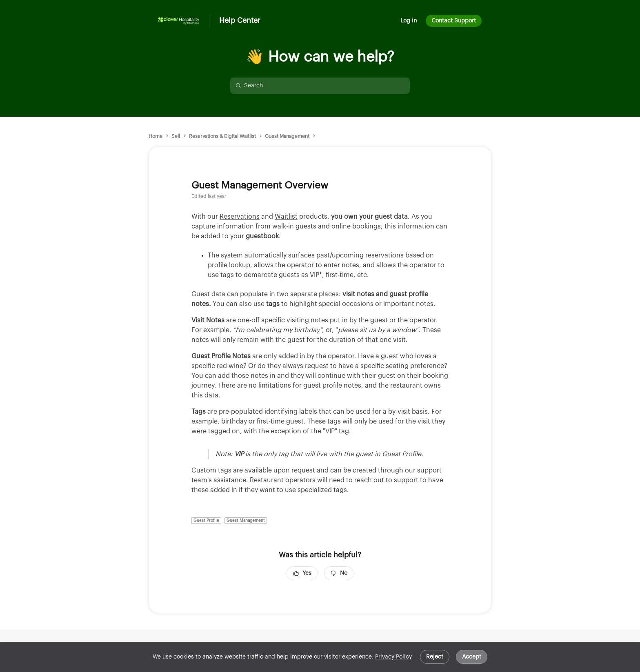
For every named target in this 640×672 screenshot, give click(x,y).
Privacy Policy (393, 657)
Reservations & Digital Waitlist (222, 136)
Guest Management (287, 136)
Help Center (240, 20)
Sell (176, 136)
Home (156, 136)
